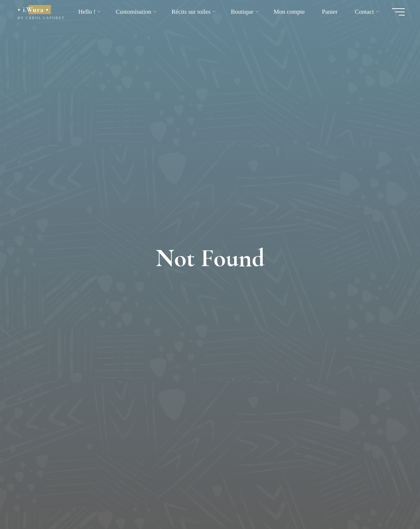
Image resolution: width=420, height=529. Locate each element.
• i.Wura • (33, 10)
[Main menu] (398, 12)
